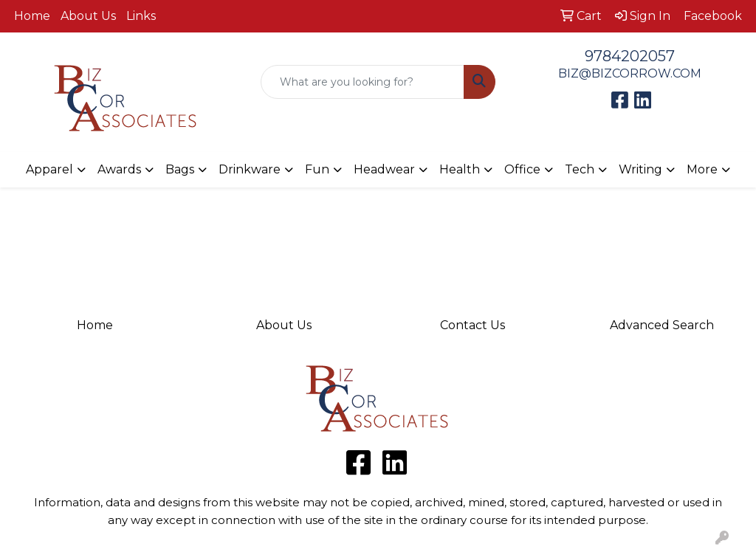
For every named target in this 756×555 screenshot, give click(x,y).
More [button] (702, 169)
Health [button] (460, 169)
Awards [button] (119, 169)
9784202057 (630, 56)
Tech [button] (580, 169)
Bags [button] (180, 169)
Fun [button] (317, 169)
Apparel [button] (49, 169)
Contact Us (472, 325)
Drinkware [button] (250, 169)
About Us (88, 16)
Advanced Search (662, 325)
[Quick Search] (362, 82)
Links (141, 16)
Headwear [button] (384, 169)
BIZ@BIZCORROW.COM (630, 73)
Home (32, 16)
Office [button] (522, 169)
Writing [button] (640, 169)
